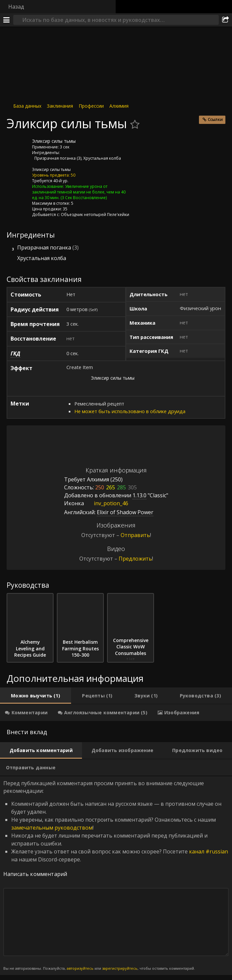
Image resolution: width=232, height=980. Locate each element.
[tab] (36, 696)
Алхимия (119, 106)
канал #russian (209, 851)
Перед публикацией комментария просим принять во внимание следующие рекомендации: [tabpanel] (116, 875)
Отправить (135, 535)
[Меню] (7, 20)
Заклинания (60, 106)
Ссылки (215, 119)
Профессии (91, 106)
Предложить (135, 559)
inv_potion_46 (106, 503)
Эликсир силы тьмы (51, 169)
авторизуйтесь (80, 968)
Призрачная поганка (55, 158)
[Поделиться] (225, 20)
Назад (16, 7)
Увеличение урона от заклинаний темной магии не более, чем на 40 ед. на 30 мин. (79, 192)
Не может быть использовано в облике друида (130, 411)
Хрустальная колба (102, 158)
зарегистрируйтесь (120, 968)
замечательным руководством (52, 828)
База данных (27, 106)
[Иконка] (18, 146)
